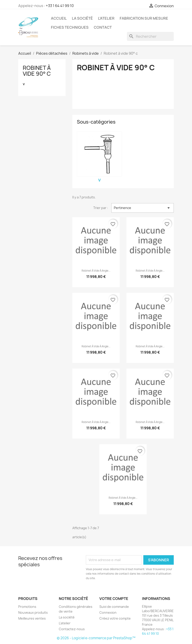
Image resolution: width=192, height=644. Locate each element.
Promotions (27, 607)
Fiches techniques (70, 27)
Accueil (59, 18)
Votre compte (114, 599)
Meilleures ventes (32, 618)
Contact (103, 27)
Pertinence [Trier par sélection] (143, 208)
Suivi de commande (114, 607)
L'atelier (106, 18)
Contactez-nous (72, 629)
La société (82, 18)
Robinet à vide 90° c (37, 71)
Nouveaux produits (33, 612)
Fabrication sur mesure (144, 18)
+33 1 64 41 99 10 (60, 6)
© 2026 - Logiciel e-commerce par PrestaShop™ (96, 638)
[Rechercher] (150, 36)
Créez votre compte (115, 618)
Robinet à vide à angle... (96, 271)
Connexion (108, 612)
